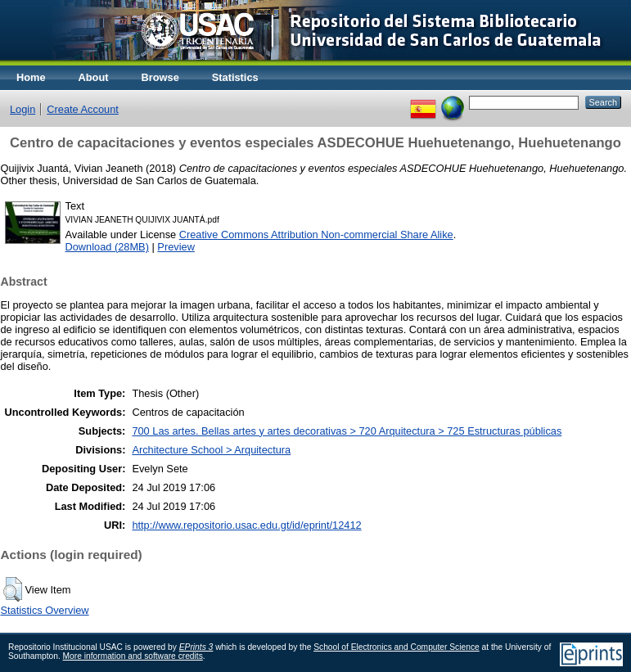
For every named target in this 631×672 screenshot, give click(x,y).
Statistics (235, 77)
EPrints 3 (196, 647)
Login (23, 109)
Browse (160, 77)
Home (31, 77)
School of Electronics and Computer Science (397, 647)
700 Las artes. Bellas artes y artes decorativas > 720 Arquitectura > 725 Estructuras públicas (347, 431)
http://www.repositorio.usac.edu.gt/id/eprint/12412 (246, 525)
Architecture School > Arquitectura (211, 450)
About (94, 77)
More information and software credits (133, 656)
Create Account (83, 109)
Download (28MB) (107, 247)
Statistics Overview (45, 610)
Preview (176, 247)
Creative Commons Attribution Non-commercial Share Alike (316, 235)
